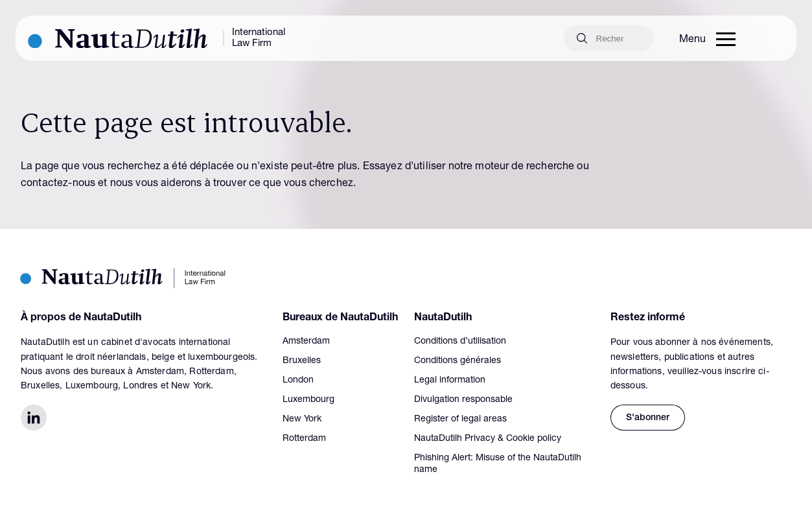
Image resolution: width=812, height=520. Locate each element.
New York (302, 420)
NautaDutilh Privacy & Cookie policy (488, 439)
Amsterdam (306, 342)
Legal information (450, 381)
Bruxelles (302, 361)
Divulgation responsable (463, 400)
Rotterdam (304, 439)
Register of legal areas (460, 420)
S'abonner (648, 418)
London (298, 381)
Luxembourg (308, 400)
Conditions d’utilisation (460, 342)
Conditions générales (458, 361)
